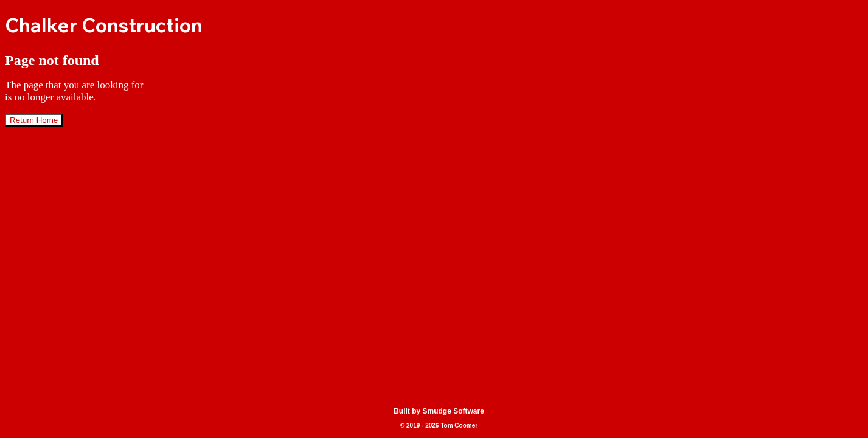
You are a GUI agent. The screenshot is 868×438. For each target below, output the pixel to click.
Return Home (34, 120)
